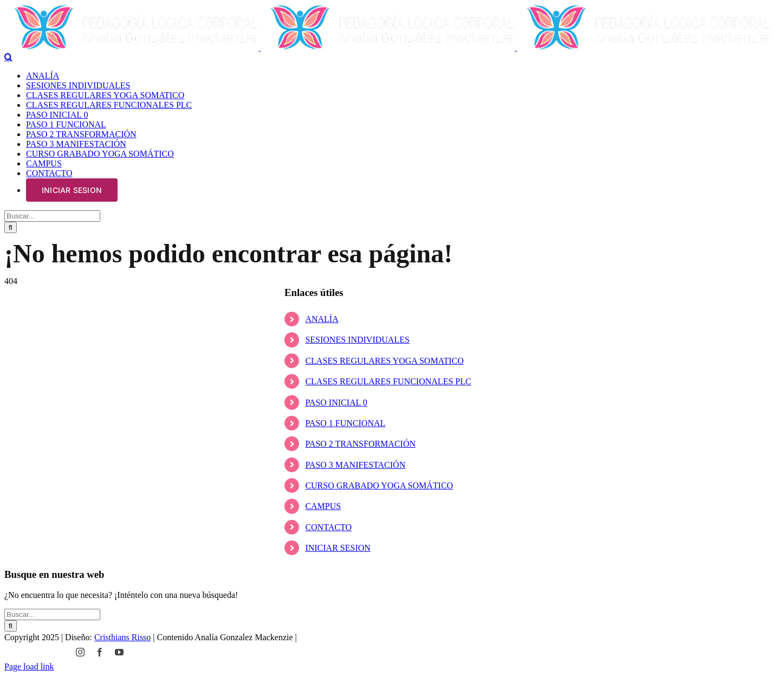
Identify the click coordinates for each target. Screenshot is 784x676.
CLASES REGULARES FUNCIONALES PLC (388, 381)
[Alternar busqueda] (8, 57)
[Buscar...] (52, 216)
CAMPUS (323, 506)
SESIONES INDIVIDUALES (357, 340)
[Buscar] (11, 227)
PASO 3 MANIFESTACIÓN (355, 465)
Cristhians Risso (122, 637)
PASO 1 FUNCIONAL (345, 423)
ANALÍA (322, 319)
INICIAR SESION (338, 548)
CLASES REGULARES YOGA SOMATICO (384, 361)
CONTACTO (328, 527)
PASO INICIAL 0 (336, 403)
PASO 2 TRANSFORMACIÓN (360, 444)
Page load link (29, 667)
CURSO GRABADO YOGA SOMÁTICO (379, 485)
